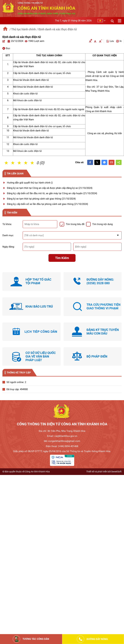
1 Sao (6, 163)
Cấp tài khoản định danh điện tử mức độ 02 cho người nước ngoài (49, 109)
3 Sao (19, 163)
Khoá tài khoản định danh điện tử (31, 80)
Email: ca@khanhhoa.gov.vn (62, 436)
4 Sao (26, 163)
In (119, 41)
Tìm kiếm (62, 258)
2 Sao (13, 163)
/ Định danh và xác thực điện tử (57, 29)
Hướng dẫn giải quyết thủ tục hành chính (30, 183)
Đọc (6, 48)
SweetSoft (116, 472)
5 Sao (32, 163)
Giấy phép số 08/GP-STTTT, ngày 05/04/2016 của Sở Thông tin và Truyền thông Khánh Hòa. (62, 451)
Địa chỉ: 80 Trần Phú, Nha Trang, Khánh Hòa (62, 431)
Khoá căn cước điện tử (25, 94)
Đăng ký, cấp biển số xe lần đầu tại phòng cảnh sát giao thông (47, 204)
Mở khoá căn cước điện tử (27, 100)
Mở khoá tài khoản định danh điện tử (33, 87)
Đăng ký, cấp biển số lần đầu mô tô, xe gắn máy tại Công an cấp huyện (52, 193)
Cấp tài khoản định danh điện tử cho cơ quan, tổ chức (42, 73)
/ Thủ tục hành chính (23, 29)
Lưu (110, 41)
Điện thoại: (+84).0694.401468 (62, 446)
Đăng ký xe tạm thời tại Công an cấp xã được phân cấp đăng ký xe (50, 188)
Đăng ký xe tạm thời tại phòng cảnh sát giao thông (41, 199)
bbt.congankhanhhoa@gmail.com (62, 441)
